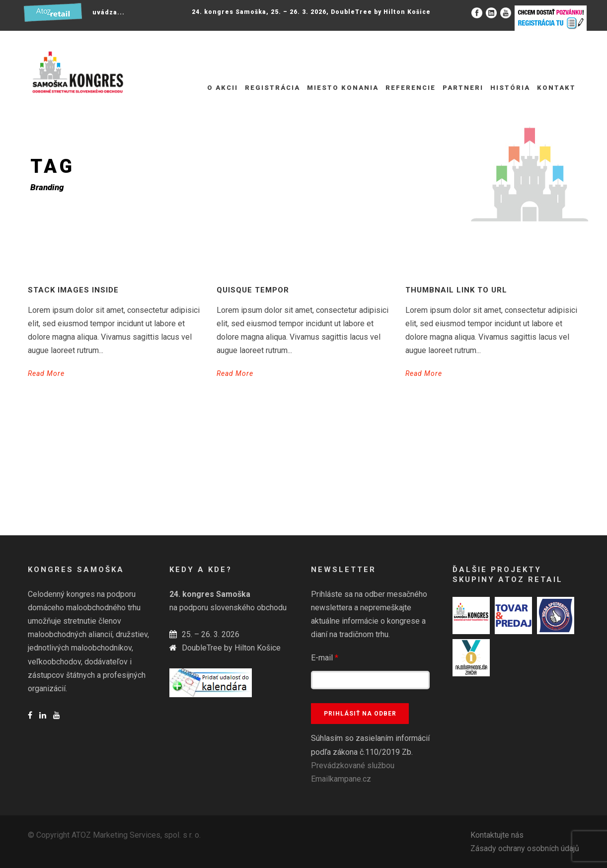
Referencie (411, 88)
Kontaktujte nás (497, 835)
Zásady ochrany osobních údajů (525, 848)
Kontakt (556, 88)
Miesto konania (343, 88)
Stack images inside (73, 290)
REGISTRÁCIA (272, 88)
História (510, 88)
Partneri (463, 88)
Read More (46, 373)
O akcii (223, 88)
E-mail (325, 658)
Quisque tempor (253, 290)
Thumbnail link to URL (456, 290)
